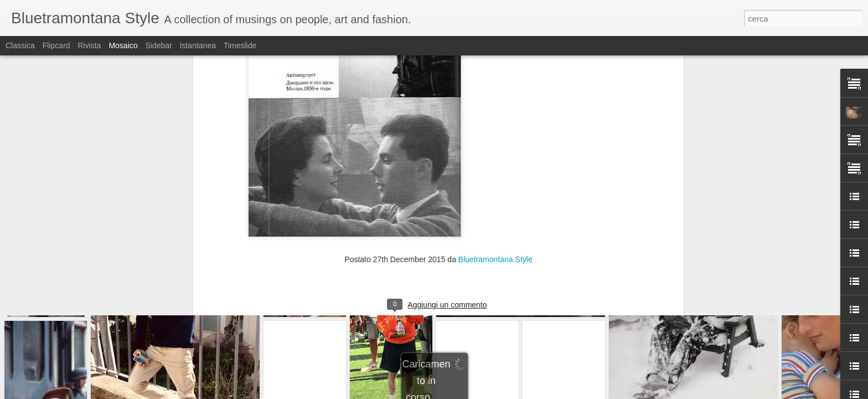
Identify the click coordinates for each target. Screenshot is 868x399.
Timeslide (240, 45)
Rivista (89, 45)
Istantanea (198, 45)
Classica (20, 45)
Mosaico (123, 45)
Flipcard (56, 45)
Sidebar (158, 45)
